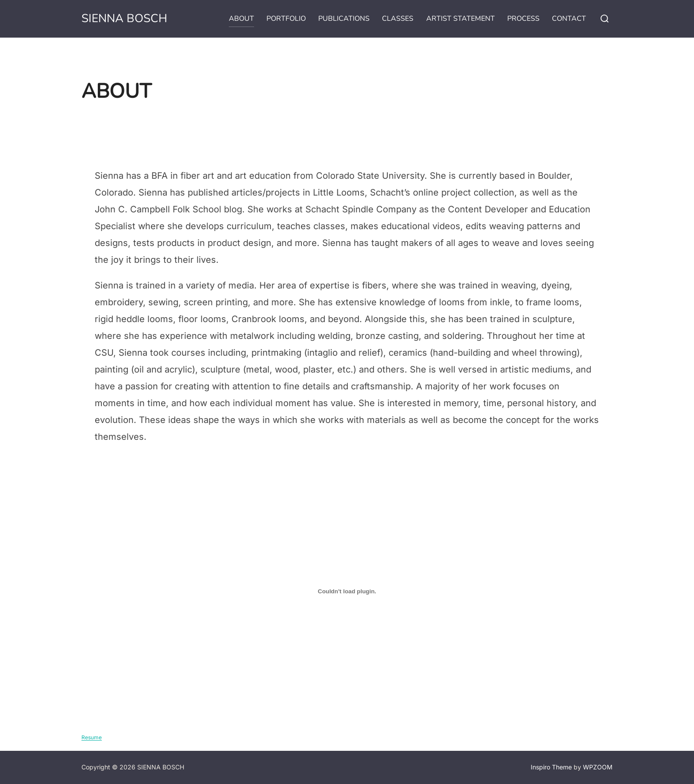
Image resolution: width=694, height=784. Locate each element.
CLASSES (398, 19)
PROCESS (523, 19)
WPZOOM (598, 767)
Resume (92, 737)
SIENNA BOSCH (124, 18)
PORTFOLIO (286, 19)
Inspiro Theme (551, 767)
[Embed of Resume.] (347, 591)
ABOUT (241, 19)
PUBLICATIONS (344, 19)
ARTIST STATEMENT (461, 19)
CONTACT (569, 19)
